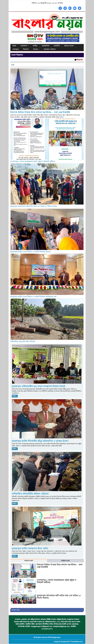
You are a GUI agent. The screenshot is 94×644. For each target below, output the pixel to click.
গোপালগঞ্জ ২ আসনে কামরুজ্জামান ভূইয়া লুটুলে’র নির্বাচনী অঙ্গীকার (33, 162)
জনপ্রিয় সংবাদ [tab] (65, 561)
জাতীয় (35, 46)
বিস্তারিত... (62, 117)
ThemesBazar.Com (76, 642)
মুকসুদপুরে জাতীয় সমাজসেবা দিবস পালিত (30, 548)
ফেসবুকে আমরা (15, 610)
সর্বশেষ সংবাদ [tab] (29, 561)
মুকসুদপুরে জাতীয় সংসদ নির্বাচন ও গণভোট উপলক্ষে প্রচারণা (30, 252)
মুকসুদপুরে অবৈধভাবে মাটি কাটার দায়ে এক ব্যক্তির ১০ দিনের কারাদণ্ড (34, 206)
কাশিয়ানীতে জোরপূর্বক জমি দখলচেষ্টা (23, 342)
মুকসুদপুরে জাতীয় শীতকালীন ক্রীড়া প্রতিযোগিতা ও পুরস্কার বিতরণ (40, 441)
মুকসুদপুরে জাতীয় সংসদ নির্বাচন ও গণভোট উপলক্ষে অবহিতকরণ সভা (33, 297)
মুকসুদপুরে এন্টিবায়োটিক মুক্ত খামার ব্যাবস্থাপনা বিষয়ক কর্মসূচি (39, 386)
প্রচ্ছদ (14, 46)
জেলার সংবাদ (69, 46)
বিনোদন (26, 49)
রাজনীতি (57, 46)
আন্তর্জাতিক (46, 46)
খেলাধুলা (16, 49)
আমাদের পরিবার (50, 49)
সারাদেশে (25, 46)
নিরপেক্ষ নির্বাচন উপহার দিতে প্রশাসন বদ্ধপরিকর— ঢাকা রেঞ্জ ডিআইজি (40, 112)
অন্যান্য (36, 49)
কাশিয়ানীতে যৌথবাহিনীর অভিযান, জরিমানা (30, 494)
